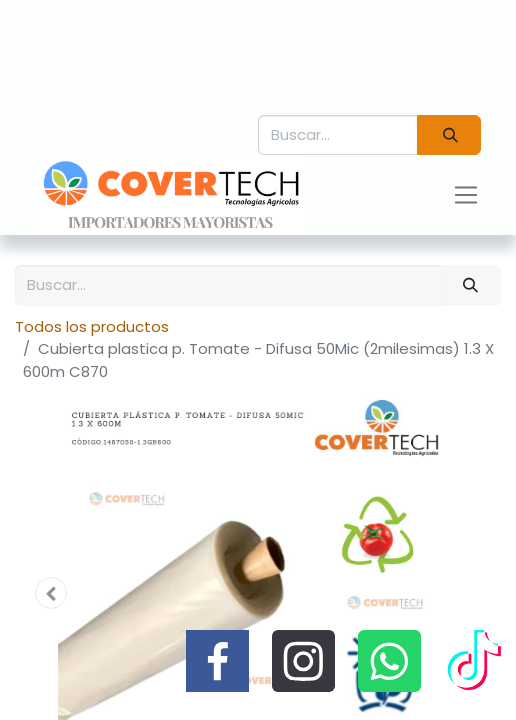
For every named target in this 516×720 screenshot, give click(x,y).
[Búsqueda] (449, 135)
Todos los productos (92, 326)
